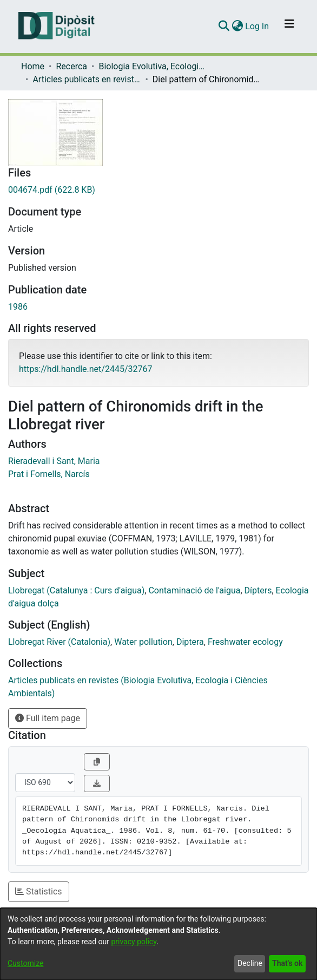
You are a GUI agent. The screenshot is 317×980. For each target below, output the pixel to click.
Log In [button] (257, 26)
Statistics (39, 891)
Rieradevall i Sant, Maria (54, 461)
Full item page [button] (48, 718)
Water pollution (143, 642)
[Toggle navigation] (289, 27)
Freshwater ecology (245, 642)
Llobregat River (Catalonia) (59, 642)
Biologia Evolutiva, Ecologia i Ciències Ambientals (153, 66)
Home (33, 66)
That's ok (287, 963)
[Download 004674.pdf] (159, 190)
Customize (25, 963)
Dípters (258, 590)
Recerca (71, 66)
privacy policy (134, 942)
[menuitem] (237, 27)
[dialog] (159, 944)
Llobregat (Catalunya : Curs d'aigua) (76, 590)
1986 (18, 307)
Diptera (190, 642)
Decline (250, 963)
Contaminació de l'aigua (194, 590)
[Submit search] (224, 27)
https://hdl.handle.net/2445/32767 (85, 369)
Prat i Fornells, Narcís (49, 474)
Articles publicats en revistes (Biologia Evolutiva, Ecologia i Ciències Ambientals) (87, 79)
